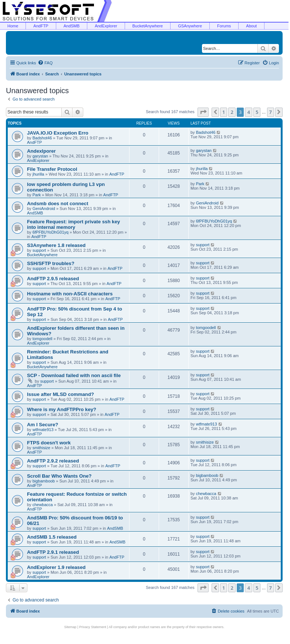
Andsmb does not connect (58, 204)
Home (13, 26)
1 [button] (224, 112)
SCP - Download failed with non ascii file (74, 375)
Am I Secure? (43, 425)
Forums (224, 26)
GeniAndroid (44, 209)
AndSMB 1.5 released (52, 537)
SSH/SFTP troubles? (51, 263)
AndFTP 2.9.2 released (53, 461)
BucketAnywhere (148, 26)
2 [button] (232, 112)
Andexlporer (41, 151)
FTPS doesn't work (49, 443)
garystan (40, 156)
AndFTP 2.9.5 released (53, 279)
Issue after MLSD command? (60, 394)
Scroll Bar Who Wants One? (59, 476)
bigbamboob (44, 481)
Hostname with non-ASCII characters (70, 294)
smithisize (41, 448)
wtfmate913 (43, 430)
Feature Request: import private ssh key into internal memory (73, 224)
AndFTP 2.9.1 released (53, 552)
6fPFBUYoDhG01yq (50, 232)
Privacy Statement (93, 627)
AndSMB (72, 26)
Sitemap (70, 627)
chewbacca (43, 505)
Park (37, 195)
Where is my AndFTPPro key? (62, 409)
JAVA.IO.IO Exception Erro (58, 133)
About (251, 26)
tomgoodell (43, 339)
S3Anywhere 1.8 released (56, 245)
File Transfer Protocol (52, 169)
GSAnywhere (190, 26)
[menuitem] (45, 63)
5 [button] (257, 112)
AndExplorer (106, 26)
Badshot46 (42, 138)
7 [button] (271, 112)
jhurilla (38, 174)
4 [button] (248, 112)
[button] (203, 112)
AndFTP (41, 26)
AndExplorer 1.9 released (56, 567)
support (39, 250)
